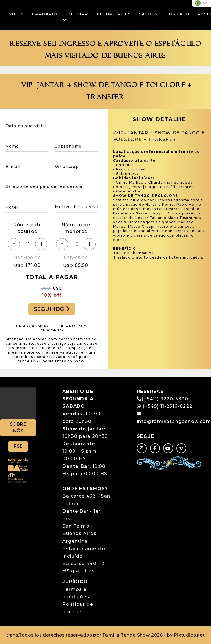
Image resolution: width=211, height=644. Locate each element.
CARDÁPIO (45, 14)
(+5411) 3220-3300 (165, 399)
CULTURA (75, 17)
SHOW (16, 14)
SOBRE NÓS (18, 427)
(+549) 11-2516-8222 (165, 406)
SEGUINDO (52, 309)
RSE (18, 446)
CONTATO (177, 14)
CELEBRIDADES (112, 14)
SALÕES (148, 14)
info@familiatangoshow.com (174, 421)
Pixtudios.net (189, 635)
